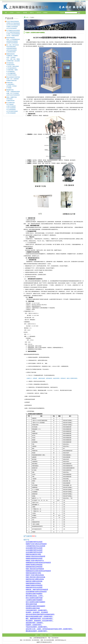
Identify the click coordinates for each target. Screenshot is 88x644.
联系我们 (45, 13)
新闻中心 (32, 13)
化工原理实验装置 (11, 110)
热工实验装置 (10, 104)
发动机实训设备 (11, 65)
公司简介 (12, 13)
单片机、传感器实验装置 (13, 36)
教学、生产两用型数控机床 (13, 39)
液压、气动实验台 (11, 57)
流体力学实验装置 (11, 106)
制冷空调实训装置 (11, 47)
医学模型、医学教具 (12, 86)
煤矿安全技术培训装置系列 (13, 95)
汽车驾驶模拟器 (11, 72)
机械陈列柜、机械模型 (12, 56)
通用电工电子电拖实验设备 (13, 23)
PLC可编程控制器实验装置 (13, 32)
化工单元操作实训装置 (12, 111)
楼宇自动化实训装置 (12, 50)
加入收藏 (83, 1)
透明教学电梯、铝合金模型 (13, 61)
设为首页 (77, 1)
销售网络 (25, 13)
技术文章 (39, 13)
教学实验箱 (10, 99)
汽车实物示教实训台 (12, 68)
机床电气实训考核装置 (12, 43)
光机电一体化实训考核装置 (13, 34)
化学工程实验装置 (11, 108)
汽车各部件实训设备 (12, 75)
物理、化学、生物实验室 (13, 79)
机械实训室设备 (11, 101)
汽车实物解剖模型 (11, 73)
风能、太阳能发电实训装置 (13, 92)
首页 (6, 13)
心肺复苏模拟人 (11, 84)
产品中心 (18, 13)
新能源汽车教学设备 (12, 81)
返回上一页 (43, 635)
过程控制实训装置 (11, 52)
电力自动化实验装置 (12, 28)
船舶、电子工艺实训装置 (13, 93)
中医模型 (9, 88)
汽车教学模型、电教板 (12, 70)
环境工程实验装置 (11, 113)
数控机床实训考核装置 (12, 41)
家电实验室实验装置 (12, 48)
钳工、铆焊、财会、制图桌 (13, 59)
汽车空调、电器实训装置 (13, 66)
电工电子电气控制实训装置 (13, 25)
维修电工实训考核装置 (12, 27)
